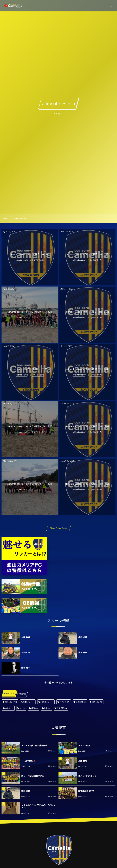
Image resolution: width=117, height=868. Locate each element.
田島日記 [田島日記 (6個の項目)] (97, 702)
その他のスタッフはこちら (58, 683)
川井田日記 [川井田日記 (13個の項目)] (47, 702)
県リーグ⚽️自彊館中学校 (32, 776)
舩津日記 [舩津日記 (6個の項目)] (81, 702)
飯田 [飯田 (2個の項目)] (34, 708)
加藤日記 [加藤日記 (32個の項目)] (29, 702)
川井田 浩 (26, 653)
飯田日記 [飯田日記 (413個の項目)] (11, 702)
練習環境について (86, 791)
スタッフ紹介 (84, 746)
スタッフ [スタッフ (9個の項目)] (65, 702)
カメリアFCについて (87, 776)
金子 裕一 (26, 668)
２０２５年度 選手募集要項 (34, 746)
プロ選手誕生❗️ (28, 761)
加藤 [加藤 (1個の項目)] (47, 708)
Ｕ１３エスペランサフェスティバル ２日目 (38, 806)
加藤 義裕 (26, 637)
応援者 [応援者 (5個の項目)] (9, 708)
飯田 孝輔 (83, 637)
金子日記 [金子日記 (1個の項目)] (62, 708)
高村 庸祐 (83, 653)
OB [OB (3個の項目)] (22, 708)
